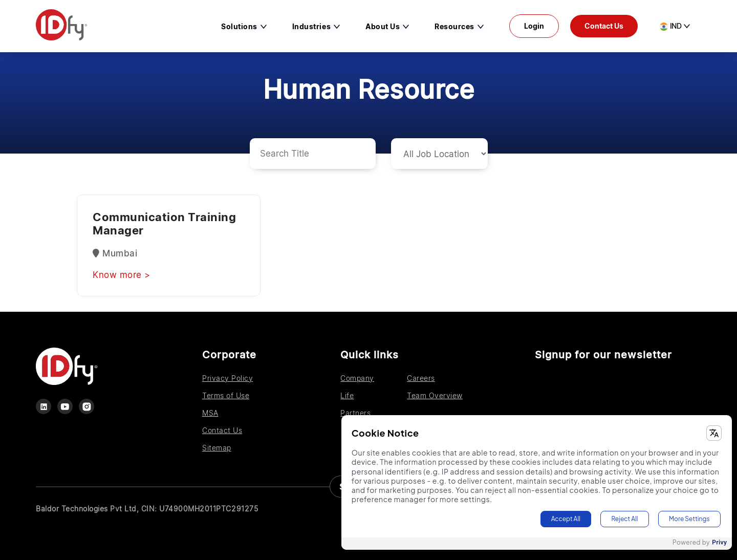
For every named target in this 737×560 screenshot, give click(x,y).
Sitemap (217, 448)
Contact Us (604, 26)
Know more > (122, 275)
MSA (210, 413)
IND (671, 26)
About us (383, 26)
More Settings (689, 519)
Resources (454, 26)
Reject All (624, 519)
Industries (311, 26)
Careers (421, 378)
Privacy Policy (227, 378)
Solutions (239, 26)
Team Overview (435, 395)
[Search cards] (313, 154)
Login (534, 26)
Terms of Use (226, 395)
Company (357, 378)
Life (347, 395)
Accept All (566, 519)
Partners (355, 413)
